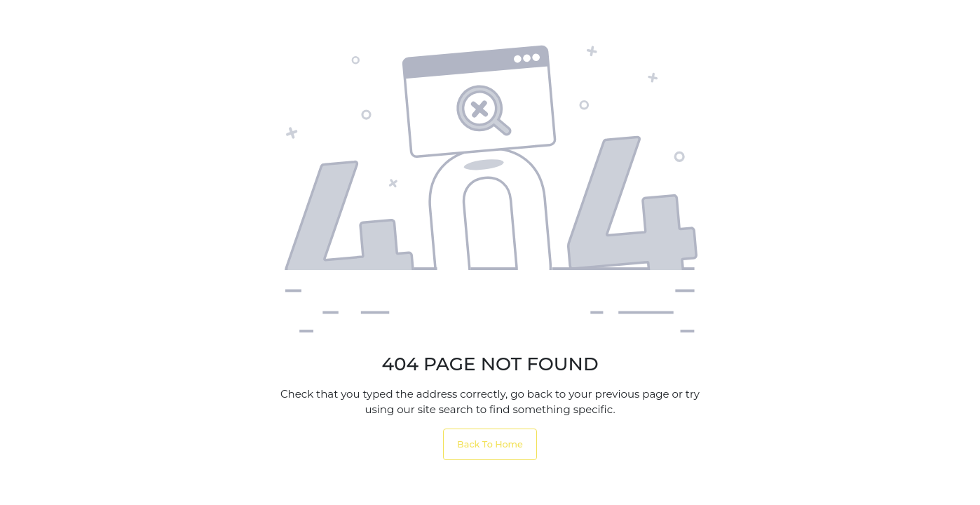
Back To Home (490, 444)
